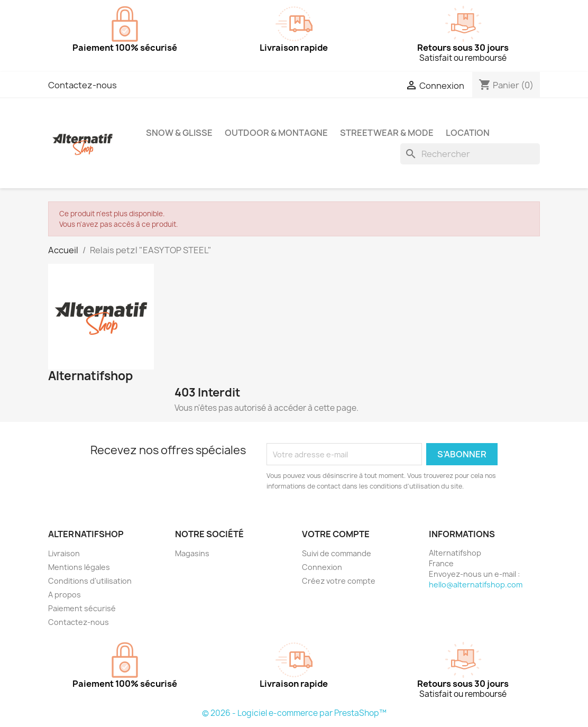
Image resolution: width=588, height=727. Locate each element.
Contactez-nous (82, 85)
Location (468, 133)
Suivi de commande (337, 553)
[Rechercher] (470, 154)
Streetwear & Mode (387, 133)
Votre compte (336, 534)
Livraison (64, 553)
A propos (65, 595)
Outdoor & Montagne (276, 133)
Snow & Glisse (179, 133)
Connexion (322, 567)
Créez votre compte (339, 581)
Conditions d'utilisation (90, 581)
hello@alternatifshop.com (476, 585)
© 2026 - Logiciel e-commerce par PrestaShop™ (294, 713)
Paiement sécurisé (82, 608)
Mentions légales (79, 567)
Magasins (192, 553)
